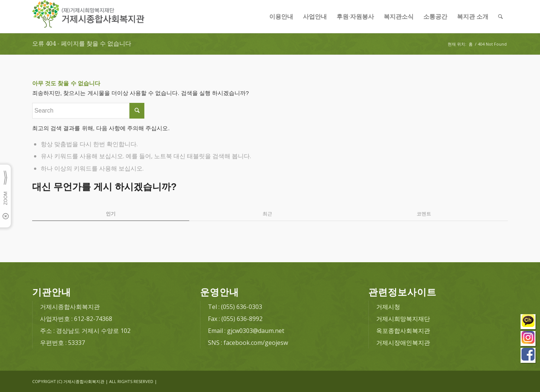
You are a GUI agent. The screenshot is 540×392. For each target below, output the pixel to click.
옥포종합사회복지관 (403, 331)
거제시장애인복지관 (403, 343)
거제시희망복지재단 (403, 319)
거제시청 (388, 307)
